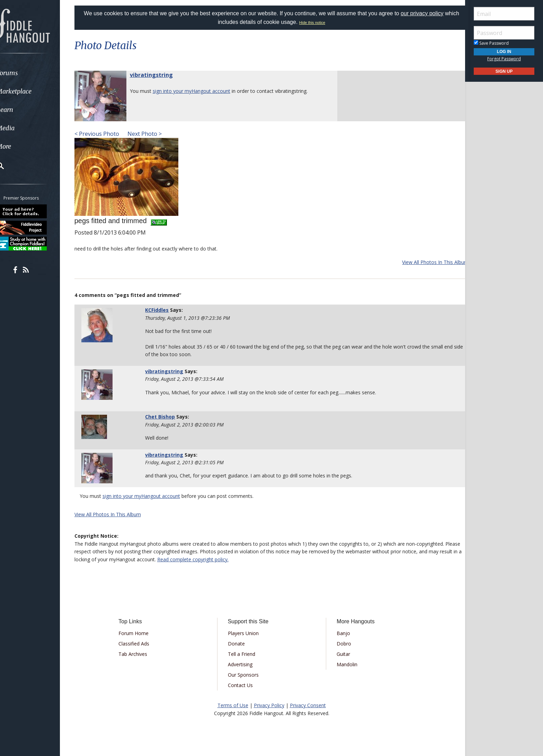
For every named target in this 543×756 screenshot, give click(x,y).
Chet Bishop (166, 417)
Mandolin (345, 664)
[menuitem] (39, 73)
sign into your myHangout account (200, 91)
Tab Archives (140, 654)
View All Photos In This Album (427, 262)
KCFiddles (163, 310)
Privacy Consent (308, 705)
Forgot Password (504, 59)
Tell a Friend (244, 654)
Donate (239, 644)
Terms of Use (233, 705)
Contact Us (243, 685)
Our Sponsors (246, 675)
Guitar (341, 654)
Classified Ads (141, 644)
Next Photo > (153, 134)
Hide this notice (320, 23)
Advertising (243, 664)
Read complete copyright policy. (236, 559)
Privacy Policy (269, 705)
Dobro (341, 644)
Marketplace (32, 91)
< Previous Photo (105, 134)
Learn (23, 110)
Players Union (246, 633)
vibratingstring (160, 75)
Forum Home (141, 633)
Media (24, 128)
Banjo (341, 633)
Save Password (491, 43)
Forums (25, 73)
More (22, 146)
